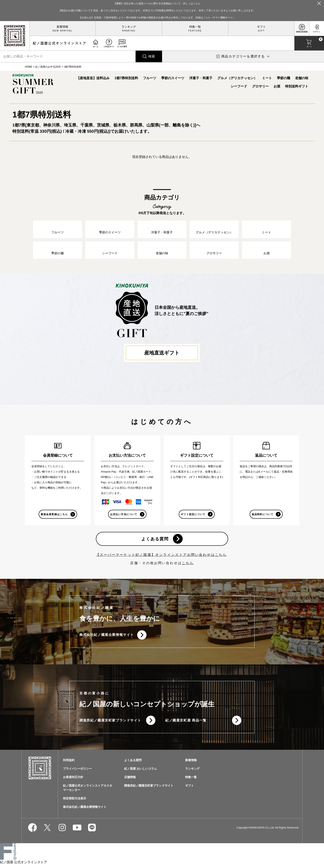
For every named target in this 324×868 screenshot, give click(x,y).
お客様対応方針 (73, 780)
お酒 (277, 86)
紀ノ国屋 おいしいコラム (141, 772)
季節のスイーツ (173, 78)
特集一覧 (195, 27)
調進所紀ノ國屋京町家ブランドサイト (110, 723)
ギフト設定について (193, 516)
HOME (29, 67)
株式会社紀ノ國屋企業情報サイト (107, 637)
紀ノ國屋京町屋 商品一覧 (186, 723)
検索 (152, 56)
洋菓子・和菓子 (201, 78)
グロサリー (260, 86)
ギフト (261, 27)
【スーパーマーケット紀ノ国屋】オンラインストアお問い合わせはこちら (161, 557)
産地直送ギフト (162, 354)
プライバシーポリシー (77, 772)
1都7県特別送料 (126, 78)
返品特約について (262, 516)
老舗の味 (302, 78)
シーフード (239, 86)
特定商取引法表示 (75, 802)
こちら (188, 565)
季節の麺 (283, 78)
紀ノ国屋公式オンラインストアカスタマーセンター (88, 791)
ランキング (129, 27)
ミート (267, 78)
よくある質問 (155, 541)
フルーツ (150, 78)
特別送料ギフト (297, 86)
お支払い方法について (124, 516)
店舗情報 (130, 780)
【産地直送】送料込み (93, 78)
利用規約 (69, 763)
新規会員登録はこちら (54, 516)
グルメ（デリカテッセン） (237, 78)
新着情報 (62, 27)
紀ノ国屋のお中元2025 (48, 67)
